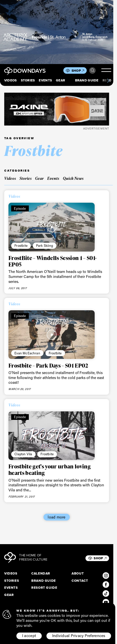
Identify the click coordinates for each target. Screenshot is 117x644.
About (78, 573)
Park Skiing (45, 245)
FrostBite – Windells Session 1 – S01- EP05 (53, 261)
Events (45, 80)
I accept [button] (29, 636)
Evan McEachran (27, 353)
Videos (11, 80)
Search (93, 70)
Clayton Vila (23, 454)
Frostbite (21, 245)
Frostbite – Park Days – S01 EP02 (48, 365)
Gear (60, 80)
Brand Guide (87, 80)
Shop (78, 71)
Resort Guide (44, 588)
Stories (28, 80)
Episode (20, 208)
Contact (80, 581)
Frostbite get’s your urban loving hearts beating (50, 470)
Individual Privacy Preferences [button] (79, 636)
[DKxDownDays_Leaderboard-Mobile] (57, 109)
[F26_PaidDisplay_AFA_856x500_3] (57, 32)
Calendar (41, 573)
